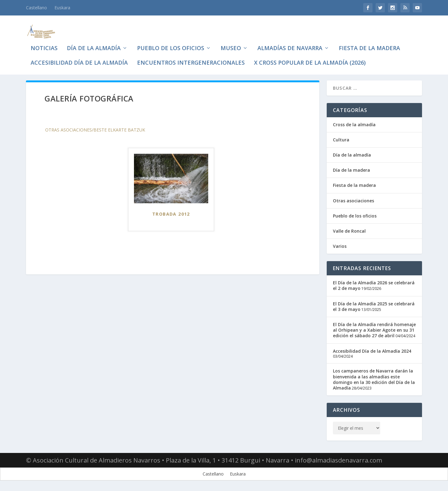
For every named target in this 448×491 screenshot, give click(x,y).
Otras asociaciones (353, 202)
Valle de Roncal (349, 232)
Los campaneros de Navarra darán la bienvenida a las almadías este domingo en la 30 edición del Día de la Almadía (374, 381)
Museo (231, 43)
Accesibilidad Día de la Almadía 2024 (372, 352)
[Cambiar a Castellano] (213, 475)
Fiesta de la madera (369, 43)
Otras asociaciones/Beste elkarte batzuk (95, 131)
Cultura (341, 141)
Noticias (44, 43)
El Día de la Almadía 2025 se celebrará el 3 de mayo (374, 308)
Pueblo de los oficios (171, 43)
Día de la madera (351, 172)
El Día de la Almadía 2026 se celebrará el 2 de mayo (374, 287)
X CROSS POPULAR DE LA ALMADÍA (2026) (310, 58)
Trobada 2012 (171, 215)
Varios (340, 248)
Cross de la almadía (354, 126)
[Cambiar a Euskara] (62, 8)
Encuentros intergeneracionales (191, 58)
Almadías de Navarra (290, 43)
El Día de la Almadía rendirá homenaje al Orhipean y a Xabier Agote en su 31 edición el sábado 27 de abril (374, 331)
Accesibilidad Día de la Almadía (79, 58)
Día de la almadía (94, 43)
